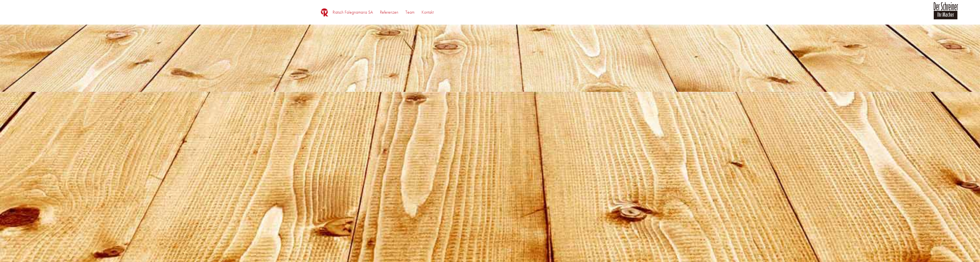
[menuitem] (353, 12)
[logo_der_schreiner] (946, 14)
